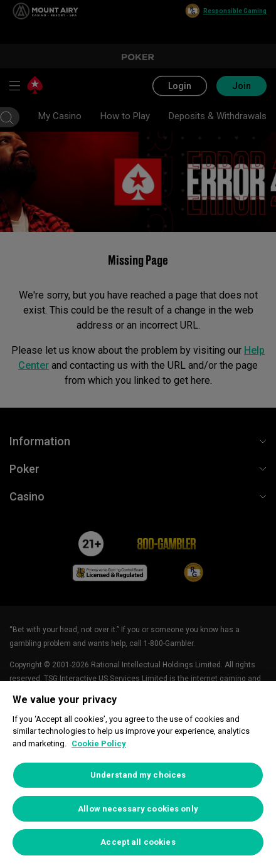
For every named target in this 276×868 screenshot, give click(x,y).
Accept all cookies (138, 842)
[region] (138, 775)
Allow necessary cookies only (138, 809)
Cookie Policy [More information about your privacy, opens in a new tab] (99, 744)
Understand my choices (138, 775)
